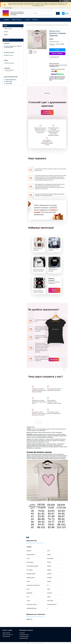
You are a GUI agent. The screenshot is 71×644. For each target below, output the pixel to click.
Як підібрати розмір (24, 636)
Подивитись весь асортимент (47, 112)
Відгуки (6, 35)
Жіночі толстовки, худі (8, 635)
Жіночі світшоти (6, 636)
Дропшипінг (22, 633)
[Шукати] (58, 13)
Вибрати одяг (54, 360)
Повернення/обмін (24, 638)
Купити (57, 50)
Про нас (27, 20)
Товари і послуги (16, 20)
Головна (6, 20)
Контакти (35, 20)
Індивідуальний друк (24, 635)
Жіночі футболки (6, 633)
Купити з (57, 54)
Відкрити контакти (54, 290)
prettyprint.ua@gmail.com (11, 79)
